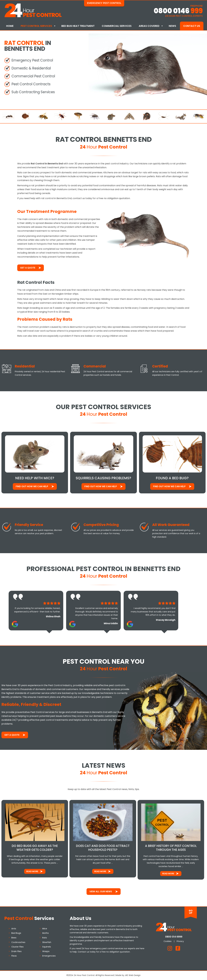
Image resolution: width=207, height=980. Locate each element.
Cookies (168, 941)
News (172, 26)
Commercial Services (117, 26)
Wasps (46, 951)
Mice (45, 929)
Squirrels (47, 947)
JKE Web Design (133, 975)
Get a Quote (28, 268)
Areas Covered (149, 26)
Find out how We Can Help (32, 486)
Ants (14, 929)
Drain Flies (16, 951)
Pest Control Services (36, 26)
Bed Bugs (16, 933)
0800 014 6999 (174, 937)
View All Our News (101, 891)
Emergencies (49, 956)
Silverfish (47, 942)
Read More (32, 871)
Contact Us (192, 26)
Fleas (14, 956)
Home (10, 26)
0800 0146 (178, 11)
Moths (45, 933)
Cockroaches (18, 942)
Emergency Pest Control (104, 3)
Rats (45, 938)
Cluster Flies (17, 947)
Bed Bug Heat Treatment (78, 26)
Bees (14, 938)
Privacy (180, 941)
